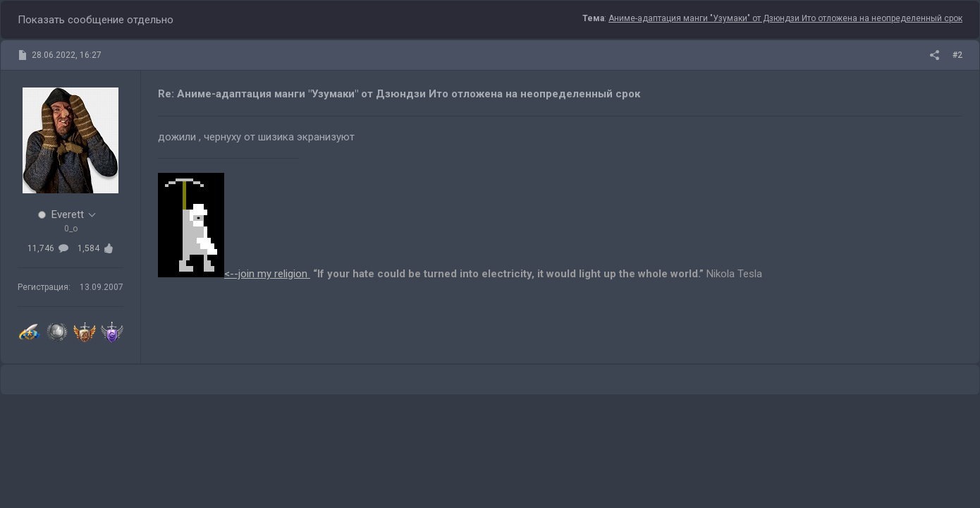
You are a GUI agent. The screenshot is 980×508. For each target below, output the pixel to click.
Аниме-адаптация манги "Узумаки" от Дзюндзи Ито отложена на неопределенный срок (785, 18)
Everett (68, 214)
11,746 (48, 248)
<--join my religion (234, 274)
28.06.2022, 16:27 (67, 55)
